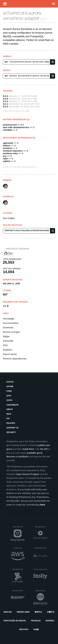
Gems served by (40, 569)
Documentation (11, 323)
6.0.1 (5, 96)
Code (9, 391)
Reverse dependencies (15, 359)
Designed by (41, 527)
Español (50, 621)
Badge (6, 336)
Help (9, 414)
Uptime (10, 387)
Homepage (9, 319)
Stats (9, 400)
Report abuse (10, 354)
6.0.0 (5, 99)
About (10, 409)
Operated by (19, 528)
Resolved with (41, 548)
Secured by (41, 591)
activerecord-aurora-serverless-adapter (23, 16)
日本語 (36, 629)
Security (11, 432)
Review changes (11, 332)
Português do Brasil (15, 621)
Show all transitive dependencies (20, 167)
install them (28, 449)
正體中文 (51, 612)
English (8, 612)
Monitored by (19, 569)
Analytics (8, 350)
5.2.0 (5, 106)
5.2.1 (5, 104)
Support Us (12, 428)
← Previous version (16, 249)
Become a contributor (17, 456)
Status (10, 382)
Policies (11, 423)
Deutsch (24, 629)
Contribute (12, 405)
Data (9, 396)
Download (8, 327)
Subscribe (8, 341)
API (8, 419)
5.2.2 (5, 101)
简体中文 (38, 612)
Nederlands (23, 612)
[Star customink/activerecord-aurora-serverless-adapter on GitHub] (8, 253)
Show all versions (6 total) (16, 111)
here (43, 505)
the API (44, 449)
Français (36, 621)
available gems (35, 453)
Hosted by (19, 548)
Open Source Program (28, 474)
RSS (5, 345)
